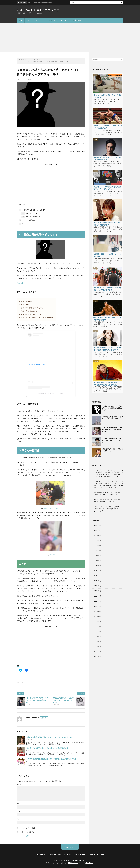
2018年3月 (98, 657)
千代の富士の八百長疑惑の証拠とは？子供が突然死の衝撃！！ (107, 319)
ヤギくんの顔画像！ (27, 220)
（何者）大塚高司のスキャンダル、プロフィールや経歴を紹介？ (37, 700)
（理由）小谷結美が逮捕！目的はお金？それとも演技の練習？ (107, 224)
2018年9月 (98, 626)
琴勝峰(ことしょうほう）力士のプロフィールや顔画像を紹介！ (108, 127)
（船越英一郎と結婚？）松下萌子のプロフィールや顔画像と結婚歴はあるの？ (112, 408)
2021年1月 (98, 571)
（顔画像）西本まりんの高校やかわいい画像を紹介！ (107, 255)
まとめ (23, 224)
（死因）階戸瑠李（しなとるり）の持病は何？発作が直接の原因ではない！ (107, 349)
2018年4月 (98, 652)
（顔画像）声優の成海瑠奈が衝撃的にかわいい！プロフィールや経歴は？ (112, 440)
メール (19, 811)
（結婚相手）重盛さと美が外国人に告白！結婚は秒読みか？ (47, 748)
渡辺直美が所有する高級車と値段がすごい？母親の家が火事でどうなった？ (107, 384)
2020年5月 (98, 611)
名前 (18, 803)
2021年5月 (98, 550)
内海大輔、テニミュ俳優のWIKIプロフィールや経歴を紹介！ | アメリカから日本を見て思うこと (109, 474)
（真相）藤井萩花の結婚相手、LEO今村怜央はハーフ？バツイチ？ (107, 289)
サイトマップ (65, 20)
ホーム (21, 20)
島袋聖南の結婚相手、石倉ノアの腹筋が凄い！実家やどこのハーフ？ (63, 700)
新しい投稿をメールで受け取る (26, 832)
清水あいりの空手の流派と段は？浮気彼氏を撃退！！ (107, 96)
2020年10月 (98, 586)
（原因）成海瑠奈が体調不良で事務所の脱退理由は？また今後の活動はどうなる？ (112, 430)
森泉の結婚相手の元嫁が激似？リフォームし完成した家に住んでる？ (50, 737)
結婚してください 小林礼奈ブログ (52, 508)
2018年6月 (98, 642)
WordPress (90, 863)
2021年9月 (98, 535)
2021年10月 (98, 530)
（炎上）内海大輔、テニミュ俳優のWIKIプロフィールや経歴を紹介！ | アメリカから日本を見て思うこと (109, 485)
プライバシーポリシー (50, 20)
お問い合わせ (77, 20)
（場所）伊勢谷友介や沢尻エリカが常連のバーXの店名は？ (107, 158)
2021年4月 (98, 556)
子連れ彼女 (20, 283)
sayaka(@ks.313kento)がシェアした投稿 (51, 393)
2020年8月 (98, 596)
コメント (19, 785)
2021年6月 (98, 545)
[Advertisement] (70, 37)
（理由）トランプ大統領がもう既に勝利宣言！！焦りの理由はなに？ (107, 188)
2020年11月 (98, 581)
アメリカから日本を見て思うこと (38, 10)
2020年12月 (98, 576)
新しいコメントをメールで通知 (26, 828)
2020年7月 (98, 601)
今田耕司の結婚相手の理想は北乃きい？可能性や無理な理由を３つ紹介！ (52, 759)
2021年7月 (98, 540)
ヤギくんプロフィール (31, 213)
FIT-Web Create (73, 863)
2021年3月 (98, 561)
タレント (29, 79)
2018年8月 (98, 631)
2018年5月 (98, 647)
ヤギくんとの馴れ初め (31, 217)
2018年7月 (98, 637)
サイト (19, 819)
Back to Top (70, 847)
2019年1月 (98, 621)
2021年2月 (98, 566)
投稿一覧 (44, 718)
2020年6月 (98, 606)
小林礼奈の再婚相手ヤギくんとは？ (32, 210)
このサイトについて (33, 20)
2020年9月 (98, 591)
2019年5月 (98, 616)
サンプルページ (81, 855)
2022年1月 (98, 525)
